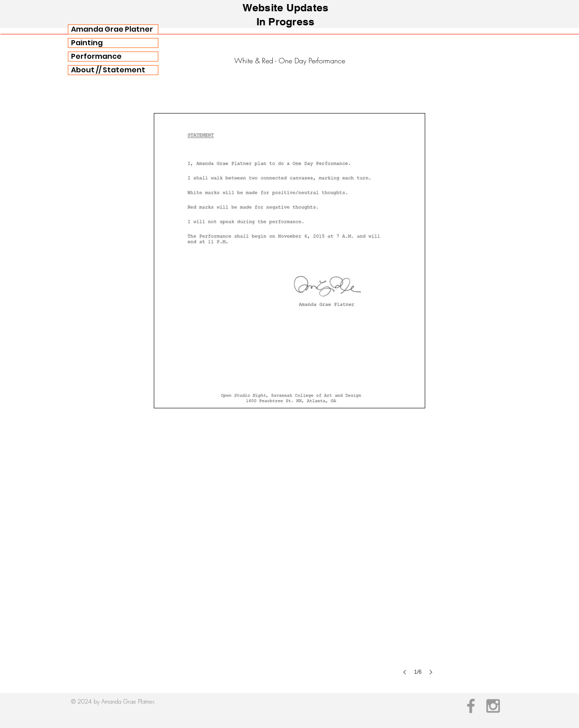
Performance (96, 57)
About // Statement (108, 70)
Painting (87, 43)
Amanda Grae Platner (112, 29)
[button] (289, 551)
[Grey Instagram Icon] (493, 706)
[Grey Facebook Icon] (471, 706)
